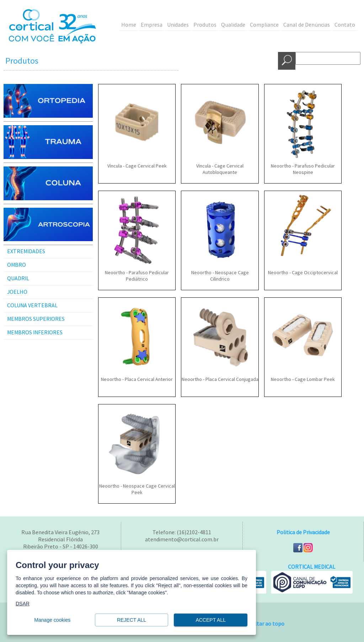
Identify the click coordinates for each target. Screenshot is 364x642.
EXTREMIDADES (26, 251)
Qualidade (233, 25)
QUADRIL (18, 278)
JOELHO (17, 292)
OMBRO (17, 265)
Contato (345, 25)
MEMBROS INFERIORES (35, 333)
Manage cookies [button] (52, 620)
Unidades (178, 25)
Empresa (152, 25)
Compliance (264, 25)
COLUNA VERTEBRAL (32, 306)
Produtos (205, 25)
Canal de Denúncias (307, 25)
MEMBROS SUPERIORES (36, 319)
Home (129, 25)
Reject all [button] (132, 620)
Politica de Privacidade (303, 532)
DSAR (23, 604)
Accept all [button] (211, 620)
